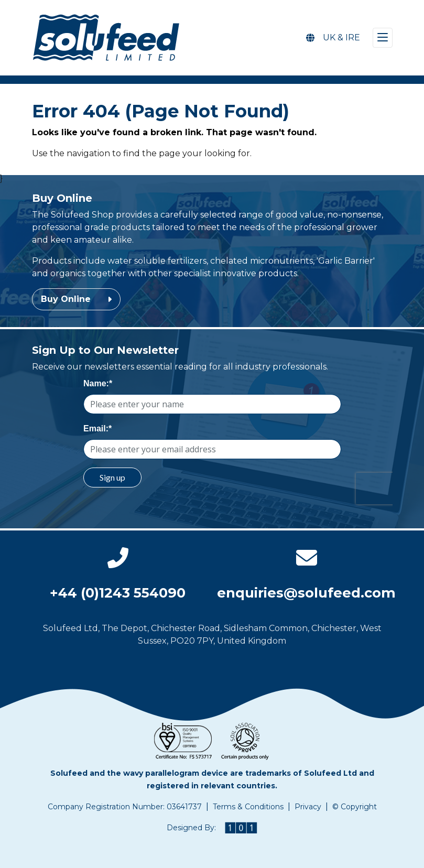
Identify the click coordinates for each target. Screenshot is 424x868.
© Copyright (355, 807)
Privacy (308, 807)
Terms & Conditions (248, 807)
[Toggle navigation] (383, 38)
